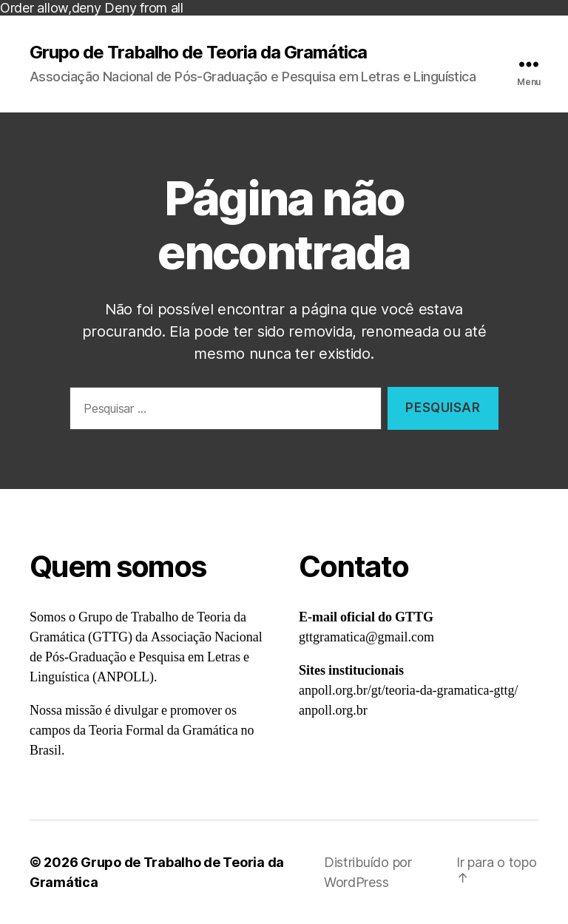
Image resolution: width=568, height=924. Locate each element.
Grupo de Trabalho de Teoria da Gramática (198, 53)
